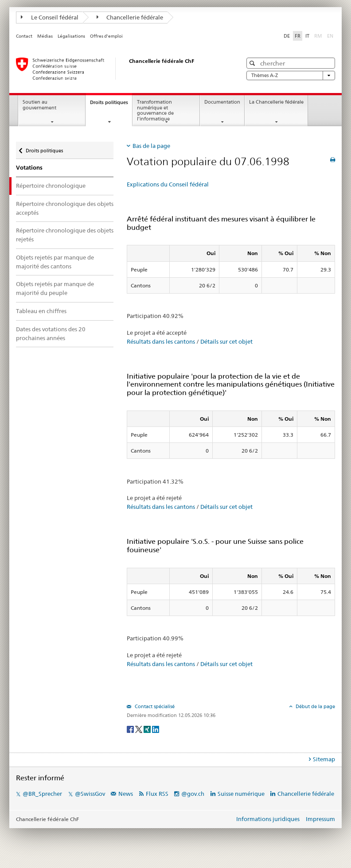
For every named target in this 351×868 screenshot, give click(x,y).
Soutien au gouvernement (39, 105)
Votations (29, 168)
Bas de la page (151, 146)
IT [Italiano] (307, 36)
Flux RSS (157, 794)
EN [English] (330, 36)
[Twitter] (139, 729)
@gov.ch (193, 794)
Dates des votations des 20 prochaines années (51, 333)
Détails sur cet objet (226, 341)
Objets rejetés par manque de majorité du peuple (55, 288)
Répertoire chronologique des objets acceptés (65, 208)
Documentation (222, 102)
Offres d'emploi (106, 36)
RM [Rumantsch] (318, 36)
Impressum (320, 819)
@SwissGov (90, 794)
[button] (253, 63)
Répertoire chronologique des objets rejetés (65, 235)
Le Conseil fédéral (50, 17)
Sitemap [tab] (324, 759)
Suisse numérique (242, 794)
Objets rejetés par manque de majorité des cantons (55, 262)
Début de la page (315, 706)
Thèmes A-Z (291, 76)
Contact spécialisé (154, 706)
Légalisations (71, 36)
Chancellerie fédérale (130, 17)
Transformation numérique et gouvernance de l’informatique (155, 110)
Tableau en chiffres (41, 311)
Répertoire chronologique (51, 186)
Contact (24, 36)
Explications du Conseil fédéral (168, 184)
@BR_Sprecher (42, 794)
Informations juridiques (268, 819)
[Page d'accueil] (120, 69)
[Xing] (148, 729)
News (126, 794)
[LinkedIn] (156, 729)
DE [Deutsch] (287, 36)
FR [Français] (298, 36)
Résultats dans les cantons (161, 341)
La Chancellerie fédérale (276, 102)
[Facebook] (131, 729)
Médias (45, 36)
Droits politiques (111, 105)
